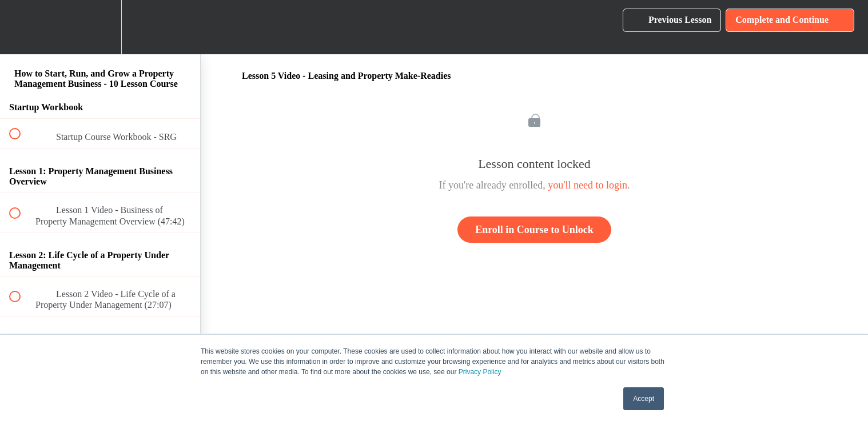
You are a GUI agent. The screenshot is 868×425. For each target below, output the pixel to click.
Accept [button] (644, 399)
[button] (21, 27)
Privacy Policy (480, 372)
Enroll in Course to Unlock (534, 230)
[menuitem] (100, 27)
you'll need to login (588, 185)
